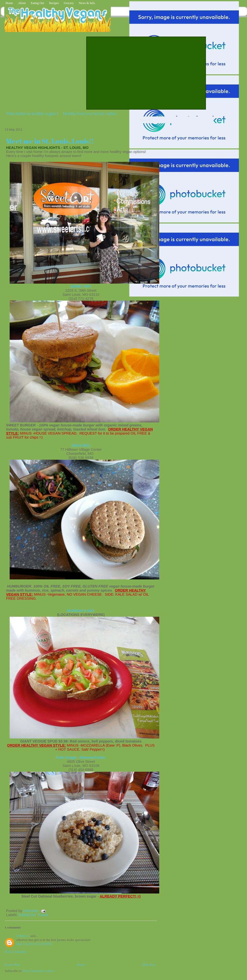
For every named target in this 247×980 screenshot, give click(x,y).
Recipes (54, 3)
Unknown (31, 911)
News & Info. (87, 3)
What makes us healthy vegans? (32, 114)
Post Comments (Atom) (39, 971)
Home (9, 3)
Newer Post (12, 965)
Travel (43, 915)
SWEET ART (81, 286)
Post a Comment (16, 952)
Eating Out (37, 3)
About (22, 3)
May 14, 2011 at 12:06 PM (34, 944)
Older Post (149, 965)
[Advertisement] (141, 73)
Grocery (69, 3)
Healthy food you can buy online (90, 114)
